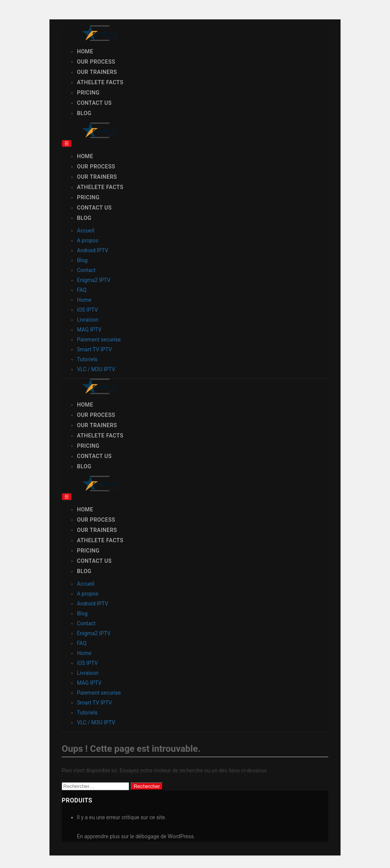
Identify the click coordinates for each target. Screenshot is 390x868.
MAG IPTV (89, 330)
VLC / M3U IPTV (96, 369)
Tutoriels (87, 359)
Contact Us (94, 103)
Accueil (86, 231)
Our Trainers (97, 72)
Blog (84, 113)
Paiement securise (99, 340)
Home (85, 52)
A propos (88, 240)
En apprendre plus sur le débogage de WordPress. (136, 836)
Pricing (88, 93)
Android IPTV (93, 250)
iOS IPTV (87, 310)
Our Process (96, 62)
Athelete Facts (100, 82)
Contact (86, 270)
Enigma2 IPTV (94, 280)
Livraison (88, 320)
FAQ (82, 290)
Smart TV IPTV (94, 349)
